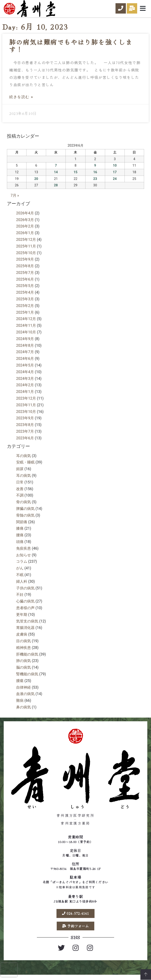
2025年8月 (25, 270)
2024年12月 (26, 323)
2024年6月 (25, 363)
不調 (20, 499)
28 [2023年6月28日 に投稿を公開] (56, 189)
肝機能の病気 (27, 658)
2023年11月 (26, 409)
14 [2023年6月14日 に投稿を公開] (56, 176)
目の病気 (24, 645)
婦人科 (22, 586)
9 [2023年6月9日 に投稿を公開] (95, 170)
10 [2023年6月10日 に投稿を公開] (115, 170)
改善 (20, 493)
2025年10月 (26, 257)
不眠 (20, 579)
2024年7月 (25, 356)
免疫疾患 (24, 552)
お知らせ (24, 559)
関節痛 (22, 526)
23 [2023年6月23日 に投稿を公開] (95, 183)
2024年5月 (25, 369)
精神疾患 (24, 652)
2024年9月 (25, 343)
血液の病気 (25, 698)
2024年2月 (25, 389)
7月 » (15, 200)
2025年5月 (25, 290)
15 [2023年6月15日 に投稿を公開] (75, 176)
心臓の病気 (25, 605)
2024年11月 (26, 330)
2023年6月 (25, 442)
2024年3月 (25, 383)
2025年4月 (25, 297)
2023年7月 (25, 436)
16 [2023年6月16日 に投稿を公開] (95, 176)
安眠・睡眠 (25, 466)
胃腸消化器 (25, 632)
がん (20, 572)
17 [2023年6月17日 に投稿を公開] (115, 176)
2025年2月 (25, 310)
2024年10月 (26, 336)
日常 (20, 486)
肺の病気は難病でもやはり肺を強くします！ (71, 50)
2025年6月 (25, 283)
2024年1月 (25, 396)
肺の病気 (24, 665)
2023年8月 (25, 429)
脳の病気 (24, 672)
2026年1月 (25, 237)
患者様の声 (25, 612)
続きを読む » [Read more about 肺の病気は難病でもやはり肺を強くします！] (21, 101)
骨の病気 (24, 506)
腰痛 (20, 539)
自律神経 (24, 692)
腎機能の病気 (27, 678)
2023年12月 (26, 402)
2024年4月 (25, 376)
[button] (143, 9)
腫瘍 (20, 685)
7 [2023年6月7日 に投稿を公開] (56, 170)
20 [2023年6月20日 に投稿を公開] (36, 183)
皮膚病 (22, 638)
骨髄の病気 (25, 519)
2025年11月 (26, 250)
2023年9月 (25, 422)
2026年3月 (25, 224)
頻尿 (20, 473)
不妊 (20, 599)
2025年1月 (25, 317)
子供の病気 (25, 592)
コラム (22, 566)
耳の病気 (24, 460)
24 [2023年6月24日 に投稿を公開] (115, 183)
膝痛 (20, 533)
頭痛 (20, 546)
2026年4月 (25, 217)
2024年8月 (25, 350)
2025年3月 (25, 303)
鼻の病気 (24, 711)
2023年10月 (26, 416)
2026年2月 (25, 230)
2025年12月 (26, 244)
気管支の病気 (27, 625)
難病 (20, 705)
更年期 (22, 619)
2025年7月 (25, 277)
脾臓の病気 (25, 513)
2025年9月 (25, 263)
